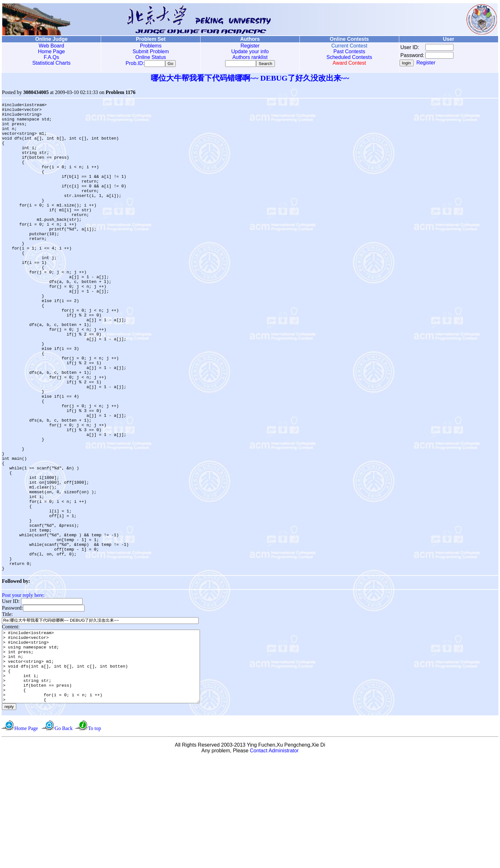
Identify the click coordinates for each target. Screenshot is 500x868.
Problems (151, 46)
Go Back (63, 838)
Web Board (51, 46)
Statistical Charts (51, 63)
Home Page (51, 51)
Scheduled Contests (349, 57)
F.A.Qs (51, 57)
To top (95, 838)
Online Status (151, 57)
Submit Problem (151, 51)
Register (250, 46)
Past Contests (349, 51)
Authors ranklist (250, 57)
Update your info (250, 51)
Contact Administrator (274, 860)
